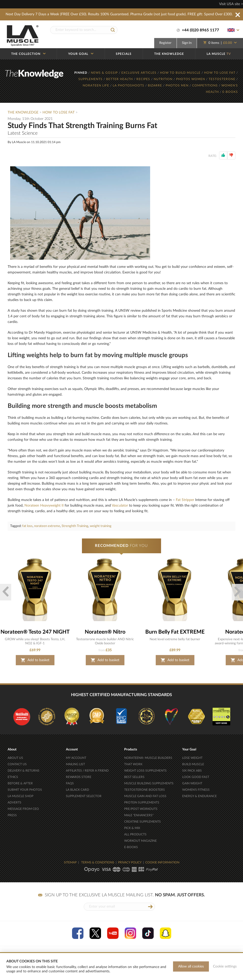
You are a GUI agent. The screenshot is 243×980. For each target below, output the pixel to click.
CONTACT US (17, 764)
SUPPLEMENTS (91, 79)
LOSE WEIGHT (192, 758)
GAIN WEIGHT (192, 783)
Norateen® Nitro (105, 632)
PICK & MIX (132, 828)
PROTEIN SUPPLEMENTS (142, 802)
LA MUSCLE (219, 54)
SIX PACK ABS (192, 771)
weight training (101, 526)
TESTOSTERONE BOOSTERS (145, 790)
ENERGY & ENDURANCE (199, 796)
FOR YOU (121, 546)
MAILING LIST (75, 764)
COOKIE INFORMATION (162, 862)
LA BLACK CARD (77, 790)
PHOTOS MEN (178, 85)
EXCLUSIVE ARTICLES (139, 73)
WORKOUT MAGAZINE (140, 841)
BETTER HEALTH (120, 79)
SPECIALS (124, 54)
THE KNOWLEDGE (169, 54)
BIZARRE (155, 85)
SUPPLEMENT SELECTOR (84, 796)
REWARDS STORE (79, 777)
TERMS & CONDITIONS (98, 862)
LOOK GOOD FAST (196, 777)
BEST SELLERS (134, 777)
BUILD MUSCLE (193, 764)
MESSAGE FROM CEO (23, 809)
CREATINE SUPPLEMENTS (142, 822)
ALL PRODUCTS (135, 834)
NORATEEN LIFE (96, 85)
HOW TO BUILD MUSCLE (181, 73)
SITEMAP (70, 862)
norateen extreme (47, 526)
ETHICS (13, 777)
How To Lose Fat (59, 112)
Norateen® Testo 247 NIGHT (35, 632)
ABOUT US (15, 758)
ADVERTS (15, 802)
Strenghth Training (75, 526)
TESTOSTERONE (223, 79)
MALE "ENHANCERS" (139, 815)
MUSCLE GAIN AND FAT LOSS (145, 796)
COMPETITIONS (205, 85)
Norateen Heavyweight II (44, 506)
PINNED (81, 73)
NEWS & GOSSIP (105, 73)
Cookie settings (225, 966)
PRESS (12, 815)
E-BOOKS (230, 92)
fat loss (27, 526)
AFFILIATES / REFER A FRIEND (87, 771)
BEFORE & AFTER (20, 783)
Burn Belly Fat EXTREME (175, 632)
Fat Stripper (185, 500)
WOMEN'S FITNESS (196, 790)
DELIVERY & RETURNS (24, 771)
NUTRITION (164, 79)
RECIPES (144, 79)
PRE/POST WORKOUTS (141, 809)
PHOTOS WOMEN (191, 79)
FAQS (70, 783)
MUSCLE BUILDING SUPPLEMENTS (149, 783)
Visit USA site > (231, 4)
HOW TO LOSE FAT (220, 73)
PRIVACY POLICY (130, 862)
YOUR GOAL (81, 54)
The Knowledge (23, 112)
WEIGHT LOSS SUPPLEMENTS (145, 771)
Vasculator (120, 506)
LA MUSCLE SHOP (20, 796)
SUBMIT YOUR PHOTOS (25, 790)
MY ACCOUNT (76, 758)
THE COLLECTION (28, 54)
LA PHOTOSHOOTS (129, 85)
